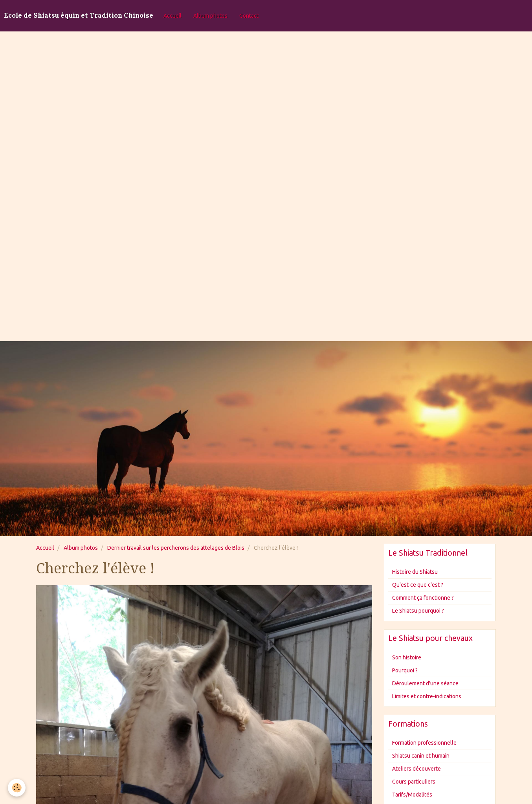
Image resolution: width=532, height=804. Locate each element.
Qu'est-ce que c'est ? (418, 585)
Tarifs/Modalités (412, 795)
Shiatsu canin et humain (421, 756)
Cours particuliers (414, 782)
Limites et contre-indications (427, 696)
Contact (249, 16)
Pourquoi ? (405, 670)
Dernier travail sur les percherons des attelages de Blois (176, 548)
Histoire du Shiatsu (415, 572)
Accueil (172, 16)
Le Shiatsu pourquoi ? (418, 611)
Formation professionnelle (424, 743)
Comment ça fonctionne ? (423, 598)
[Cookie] (17, 788)
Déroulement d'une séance (425, 683)
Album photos (210, 16)
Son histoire (407, 657)
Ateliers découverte (416, 769)
